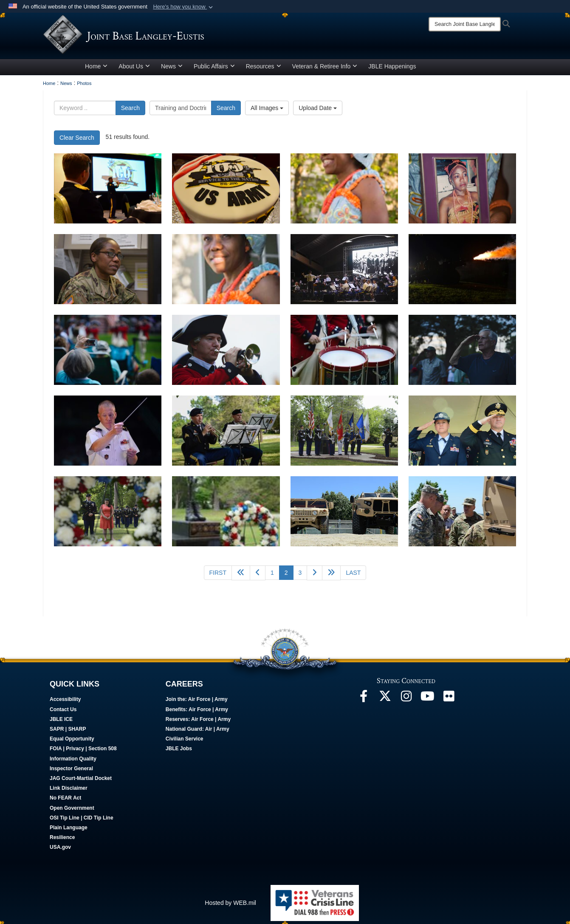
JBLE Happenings (392, 69)
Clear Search (77, 141)
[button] (184, 7)
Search (130, 111)
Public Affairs (214, 69)
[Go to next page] (315, 576)
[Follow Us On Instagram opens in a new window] (406, 701)
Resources (264, 69)
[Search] (465, 24)
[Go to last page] (353, 576)
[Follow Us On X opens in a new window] (385, 701)
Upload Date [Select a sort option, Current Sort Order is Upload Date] (318, 111)
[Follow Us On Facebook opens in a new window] (364, 701)
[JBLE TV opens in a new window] (427, 701)
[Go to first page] (218, 576)
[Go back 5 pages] (241, 576)
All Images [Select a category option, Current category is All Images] (267, 111)
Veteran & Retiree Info (325, 69)
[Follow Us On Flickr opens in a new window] (449, 701)
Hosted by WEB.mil (230, 906)
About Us (134, 69)
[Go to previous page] (258, 576)
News (172, 69)
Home (96, 69)
